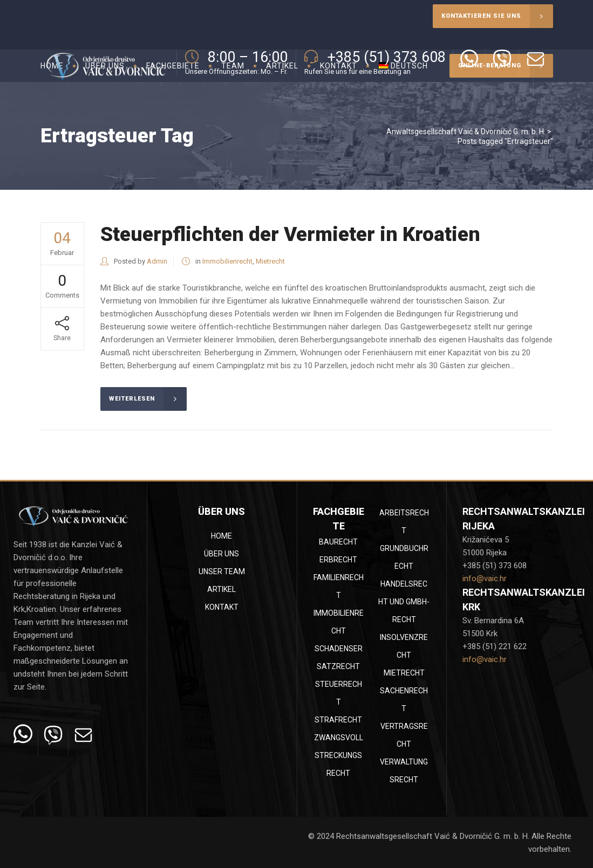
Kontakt (222, 607)
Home (221, 536)
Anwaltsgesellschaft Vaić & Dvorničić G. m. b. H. (466, 132)
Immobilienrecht (227, 261)
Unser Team (222, 571)
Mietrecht (270, 261)
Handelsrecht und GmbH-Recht (404, 602)
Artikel (221, 589)
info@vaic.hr (485, 578)
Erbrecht (338, 560)
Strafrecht (338, 720)
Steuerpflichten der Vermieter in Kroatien (290, 234)
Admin (157, 261)
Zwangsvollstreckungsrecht (339, 755)
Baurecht (338, 542)
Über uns (221, 554)
